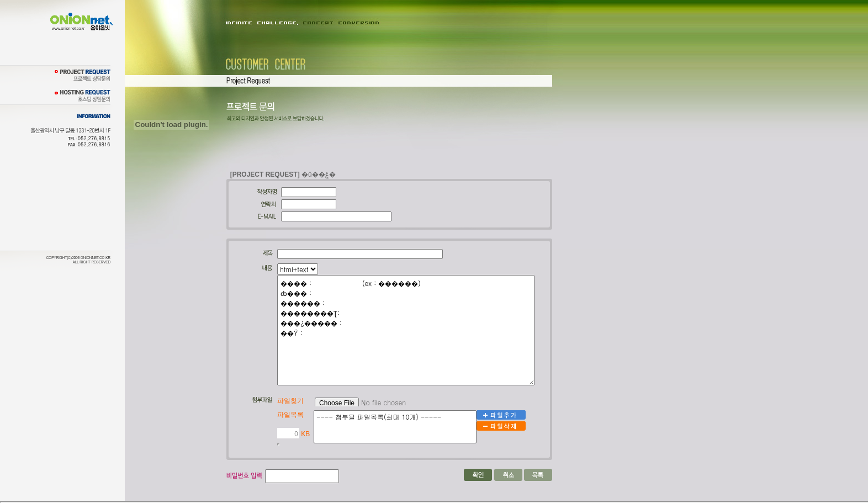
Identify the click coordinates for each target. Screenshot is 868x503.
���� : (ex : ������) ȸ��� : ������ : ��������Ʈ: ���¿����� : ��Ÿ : (406, 330)
